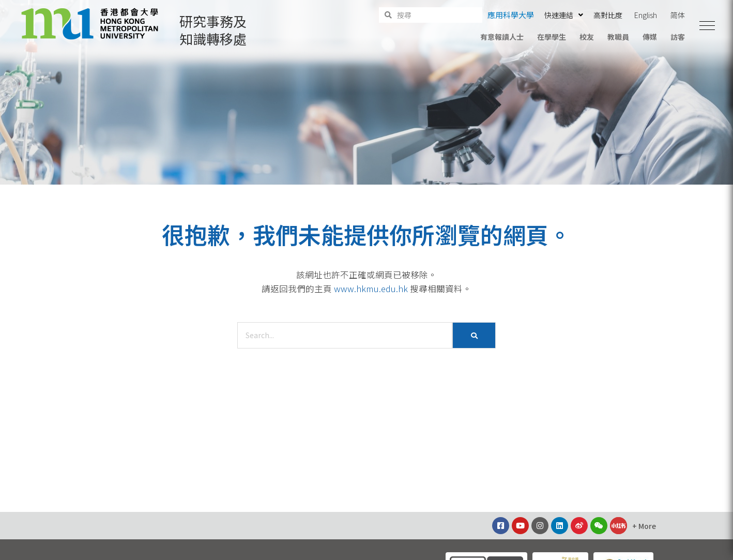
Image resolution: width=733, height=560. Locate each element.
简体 (678, 15)
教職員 (618, 37)
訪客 (678, 37)
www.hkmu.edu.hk (371, 289)
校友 (587, 37)
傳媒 (650, 37)
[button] (707, 26)
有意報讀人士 (502, 37)
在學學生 (552, 37)
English (646, 15)
